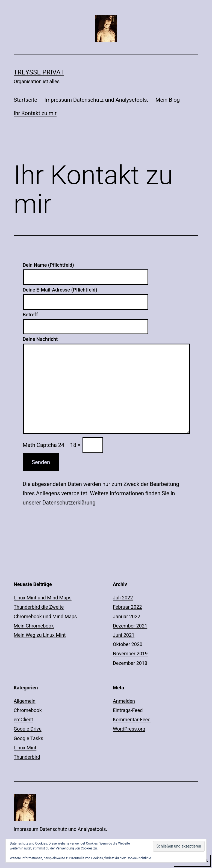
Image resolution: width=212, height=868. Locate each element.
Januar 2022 (126, 616)
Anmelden (124, 701)
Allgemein (25, 701)
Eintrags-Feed (128, 710)
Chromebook (28, 710)
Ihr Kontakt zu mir (35, 113)
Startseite (25, 100)
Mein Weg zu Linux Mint (40, 635)
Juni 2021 (124, 635)
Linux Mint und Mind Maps (43, 598)
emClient (23, 720)
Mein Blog (168, 100)
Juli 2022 (123, 598)
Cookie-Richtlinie (139, 858)
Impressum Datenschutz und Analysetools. (96, 100)
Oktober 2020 (128, 644)
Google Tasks (28, 738)
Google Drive (28, 729)
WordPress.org (129, 729)
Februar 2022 (127, 607)
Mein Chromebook (34, 626)
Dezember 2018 (130, 663)
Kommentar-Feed (132, 720)
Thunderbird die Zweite (39, 607)
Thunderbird (27, 757)
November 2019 (130, 654)
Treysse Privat (39, 72)
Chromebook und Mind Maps (45, 616)
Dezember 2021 (130, 626)
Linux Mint (25, 748)
